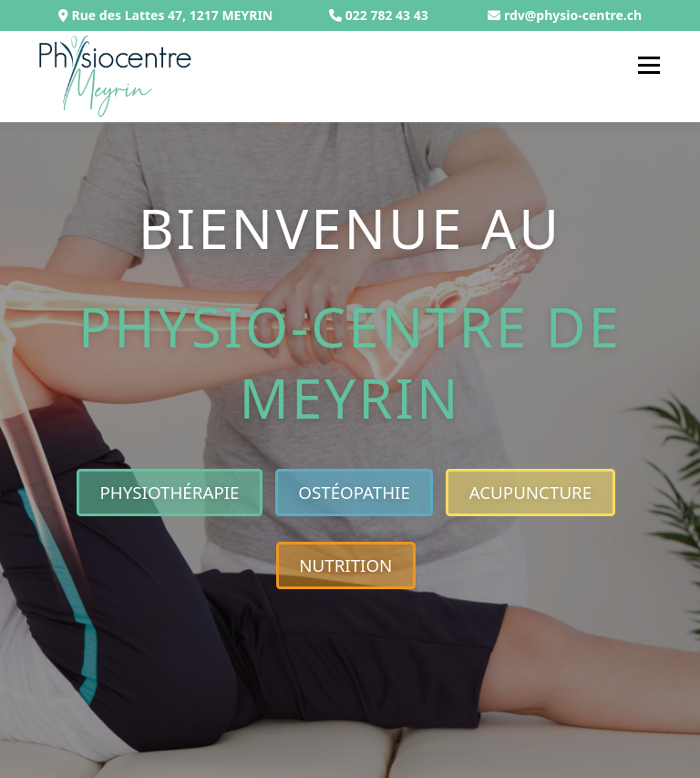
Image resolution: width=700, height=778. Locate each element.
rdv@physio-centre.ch (573, 15)
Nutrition (345, 565)
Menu (649, 65)
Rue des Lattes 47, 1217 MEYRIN (165, 15)
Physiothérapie (169, 492)
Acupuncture (531, 492)
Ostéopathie (354, 492)
